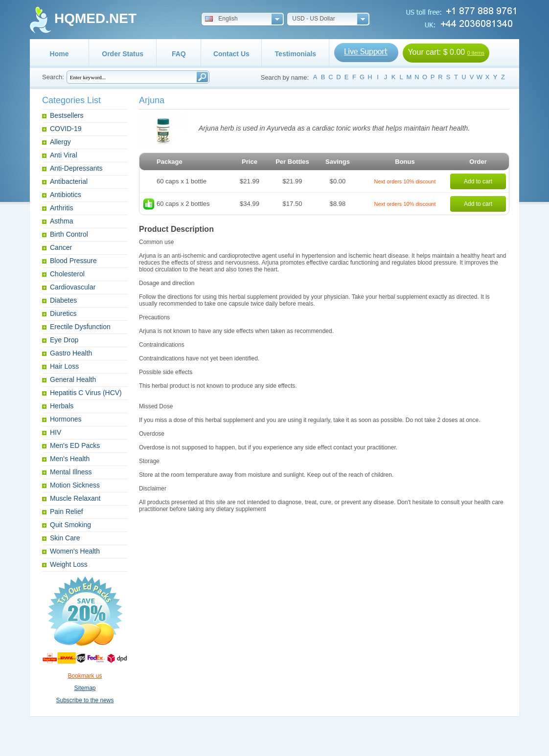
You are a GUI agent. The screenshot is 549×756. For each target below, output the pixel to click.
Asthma (61, 221)
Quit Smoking (70, 525)
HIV (56, 432)
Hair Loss (64, 366)
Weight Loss (69, 564)
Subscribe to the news (85, 700)
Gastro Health (71, 353)
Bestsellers (67, 115)
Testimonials (296, 54)
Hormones (66, 419)
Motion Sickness (75, 485)
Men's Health (70, 459)
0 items (476, 53)
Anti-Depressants (76, 168)
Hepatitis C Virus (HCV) (86, 393)
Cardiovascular (73, 287)
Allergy (60, 142)
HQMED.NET (95, 18)
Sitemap (85, 688)
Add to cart (478, 181)
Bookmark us (85, 676)
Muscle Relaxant (75, 498)
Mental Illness (71, 472)
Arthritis (61, 208)
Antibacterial (69, 181)
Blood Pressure (73, 261)
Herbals (62, 406)
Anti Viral (64, 155)
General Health (73, 379)
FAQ (179, 54)
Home (59, 54)
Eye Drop (64, 340)
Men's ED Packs (75, 445)
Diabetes (63, 300)
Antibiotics (66, 195)
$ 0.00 (454, 52)
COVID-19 (66, 129)
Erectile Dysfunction (80, 327)
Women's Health (75, 551)
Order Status (123, 54)
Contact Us (231, 54)
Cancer (61, 247)
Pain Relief (67, 511)
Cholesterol (67, 274)
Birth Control (69, 234)
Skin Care (65, 538)
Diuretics (63, 313)
